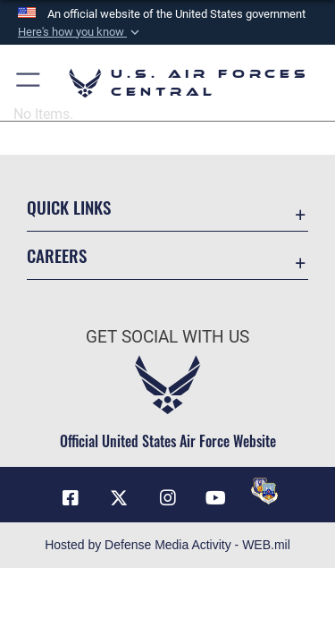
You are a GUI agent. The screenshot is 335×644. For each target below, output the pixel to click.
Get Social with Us (167, 337)
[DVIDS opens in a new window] (264, 491)
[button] (80, 32)
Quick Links (69, 207)
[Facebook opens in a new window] (71, 498)
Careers (57, 255)
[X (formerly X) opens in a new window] (119, 498)
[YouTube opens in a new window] (216, 498)
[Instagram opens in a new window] (168, 498)
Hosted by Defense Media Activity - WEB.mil (167, 545)
